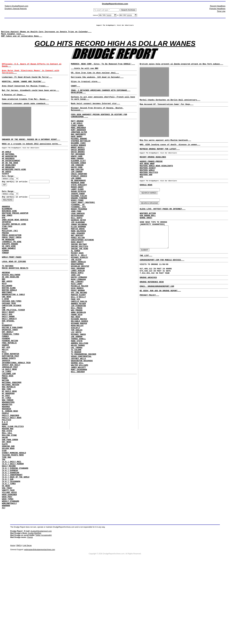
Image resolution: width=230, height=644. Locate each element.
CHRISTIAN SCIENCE (12, 344)
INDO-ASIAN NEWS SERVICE (15, 242)
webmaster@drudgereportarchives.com (40, 628)
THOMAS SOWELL (78, 394)
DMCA (19, 624)
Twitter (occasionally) (44, 614)
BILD (4, 317)
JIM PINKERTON (78, 355)
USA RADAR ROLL (148, 230)
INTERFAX (6, 245)
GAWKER (5, 391)
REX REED (75, 368)
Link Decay (27, 624)
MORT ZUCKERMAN (79, 431)
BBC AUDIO (7, 315)
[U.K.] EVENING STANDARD (15, 539)
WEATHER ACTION (148, 228)
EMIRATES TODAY (10, 373)
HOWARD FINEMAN (79, 226)
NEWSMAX (6, 465)
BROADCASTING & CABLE (13, 330)
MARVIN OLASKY (78, 342)
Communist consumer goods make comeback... (25, 115)
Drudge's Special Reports (16, 9)
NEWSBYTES (7, 462)
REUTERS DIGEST (148, 178)
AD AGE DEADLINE (10, 309)
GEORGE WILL (77, 424)
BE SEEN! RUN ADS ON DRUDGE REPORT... (160, 316)
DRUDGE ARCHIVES (148, 302)
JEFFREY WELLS (78, 418)
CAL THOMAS (77, 405)
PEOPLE (5, 473)
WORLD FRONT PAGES (12, 287)
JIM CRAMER (77, 194)
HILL (4, 399)
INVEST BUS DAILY (11, 415)
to (118, 16)
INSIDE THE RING (79, 286)
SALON (5, 502)
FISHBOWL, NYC (78, 236)
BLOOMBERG (7, 229)
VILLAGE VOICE (9, 568)
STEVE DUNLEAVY (79, 210)
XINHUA (5, 279)
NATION (5, 433)
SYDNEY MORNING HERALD (14, 520)
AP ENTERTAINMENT (11, 176)
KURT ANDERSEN (78, 144)
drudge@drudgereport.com (41, 610)
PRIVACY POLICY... (149, 321)
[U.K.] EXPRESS (10, 542)
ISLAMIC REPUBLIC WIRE (14, 248)
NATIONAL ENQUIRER (12, 436)
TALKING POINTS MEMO (13, 523)
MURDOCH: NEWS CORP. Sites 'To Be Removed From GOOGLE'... (103, 68)
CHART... (75, 94)
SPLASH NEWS (8, 515)
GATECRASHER (77, 247)
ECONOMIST (7, 367)
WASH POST (7, 573)
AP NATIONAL (8, 168)
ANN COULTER (77, 191)
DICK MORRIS (77, 334)
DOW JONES (7, 237)
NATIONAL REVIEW (10, 439)
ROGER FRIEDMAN (79, 239)
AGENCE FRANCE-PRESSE (151, 170)
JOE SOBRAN (77, 392)
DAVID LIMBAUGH (79, 321)
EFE (4, 240)
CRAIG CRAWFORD (79, 197)
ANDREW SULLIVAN (79, 400)
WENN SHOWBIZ (9, 277)
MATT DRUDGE (77, 133)
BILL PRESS (77, 358)
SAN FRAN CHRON (10, 505)
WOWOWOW (6, 584)
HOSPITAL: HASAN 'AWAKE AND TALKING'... (24, 89)
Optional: (96, 16)
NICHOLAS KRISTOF (80, 307)
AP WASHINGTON (9, 171)
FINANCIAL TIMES (10, 378)
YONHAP (5, 282)
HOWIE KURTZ (77, 315)
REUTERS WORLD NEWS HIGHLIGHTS (156, 175)
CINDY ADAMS (77, 139)
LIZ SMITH (76, 387)
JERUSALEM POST (10, 418)
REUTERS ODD (146, 186)
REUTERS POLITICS (149, 183)
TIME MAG (6, 526)
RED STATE (7, 494)
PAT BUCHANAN (78, 173)
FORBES (5, 381)
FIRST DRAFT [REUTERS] (83, 231)
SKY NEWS (6, 507)
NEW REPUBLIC (9, 441)
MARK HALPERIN (78, 265)
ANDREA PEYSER (78, 352)
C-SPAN (5, 336)
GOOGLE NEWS (146, 197)
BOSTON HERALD (9, 325)
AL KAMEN (75, 289)
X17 (4, 586)
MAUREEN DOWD (78, 207)
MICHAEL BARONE (79, 154)
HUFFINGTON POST (10, 404)
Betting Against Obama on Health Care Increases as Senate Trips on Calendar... (46, 34)
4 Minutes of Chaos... (14, 105)
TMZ (4, 528)
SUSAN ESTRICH (78, 218)
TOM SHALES (77, 384)
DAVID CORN (77, 189)
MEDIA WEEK (8, 428)
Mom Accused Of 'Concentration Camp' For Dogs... (167, 110)
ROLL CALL (7, 497)
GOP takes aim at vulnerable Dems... (22, 39)
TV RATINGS (8, 297)
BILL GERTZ (77, 249)
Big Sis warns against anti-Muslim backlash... (165, 147)
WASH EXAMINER (9, 571)
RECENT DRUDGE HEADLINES (153, 165)
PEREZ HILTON (78, 273)
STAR (4, 518)
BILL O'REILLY (78, 344)
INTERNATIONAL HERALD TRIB (16, 412)
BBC (4, 312)
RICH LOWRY (77, 329)
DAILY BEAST (8, 352)
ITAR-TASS (7, 250)
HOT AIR (6, 394)
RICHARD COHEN (78, 183)
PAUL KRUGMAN (78, 310)
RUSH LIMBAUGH (78, 323)
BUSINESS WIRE (9, 232)
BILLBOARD (7, 320)
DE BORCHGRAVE (78, 205)
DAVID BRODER (78, 168)
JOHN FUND (76, 241)
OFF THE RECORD (79, 339)
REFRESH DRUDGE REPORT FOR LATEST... (160, 156)
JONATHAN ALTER (79, 146)
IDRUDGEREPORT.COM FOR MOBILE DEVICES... (162, 281)
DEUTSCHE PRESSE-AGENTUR (15, 235)
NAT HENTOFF (77, 270)
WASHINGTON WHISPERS (82, 421)
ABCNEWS (6, 304)
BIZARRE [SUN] (78, 160)
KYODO (5, 253)
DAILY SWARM (8, 357)
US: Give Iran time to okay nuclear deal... (95, 78)
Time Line (221, 11)
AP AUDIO (6, 189)
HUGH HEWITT (77, 278)
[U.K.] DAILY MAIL (12, 531)
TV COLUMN (76, 408)
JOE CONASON (77, 186)
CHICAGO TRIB (9, 341)
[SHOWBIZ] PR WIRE (12, 269)
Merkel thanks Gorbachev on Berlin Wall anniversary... (170, 105)
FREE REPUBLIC (9, 388)
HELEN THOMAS (78, 402)
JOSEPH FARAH (78, 220)
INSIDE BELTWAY (79, 281)
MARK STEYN (77, 397)
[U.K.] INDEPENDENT (12, 547)
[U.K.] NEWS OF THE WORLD (16, 549)
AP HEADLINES (9, 181)
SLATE (5, 510)
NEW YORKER (8, 457)
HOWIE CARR (77, 175)
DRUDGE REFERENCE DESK (152, 306)
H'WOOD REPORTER (10, 402)
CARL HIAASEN (78, 268)
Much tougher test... (13, 36)
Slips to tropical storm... (86, 88)
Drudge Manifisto (35, 612)
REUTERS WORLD (147, 181)
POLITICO (6, 481)
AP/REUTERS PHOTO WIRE (14, 186)
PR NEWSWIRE (8, 266)
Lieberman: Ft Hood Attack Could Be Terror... (27, 84)
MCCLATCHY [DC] (10, 256)
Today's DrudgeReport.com (16, 6)
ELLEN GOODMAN (78, 260)
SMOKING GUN (8, 513)
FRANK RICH (77, 365)
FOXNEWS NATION (10, 386)
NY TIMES (6, 454)
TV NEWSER (76, 410)
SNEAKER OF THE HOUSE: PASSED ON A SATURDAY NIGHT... (31, 152)
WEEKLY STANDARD (10, 578)
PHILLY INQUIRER (10, 476)
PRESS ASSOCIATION (12, 261)
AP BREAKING (8, 184)
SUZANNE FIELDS (79, 223)
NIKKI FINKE (77, 228)
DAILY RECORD (9, 536)
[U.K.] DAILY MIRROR (13, 534)
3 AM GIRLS (77, 136)
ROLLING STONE (9, 499)
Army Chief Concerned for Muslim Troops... (25, 94)
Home (13, 624)
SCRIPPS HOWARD (10, 271)
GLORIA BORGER (78, 162)
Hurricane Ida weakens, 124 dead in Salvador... (97, 83)
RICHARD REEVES (79, 371)
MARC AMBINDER (78, 141)
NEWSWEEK (6, 468)
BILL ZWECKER (78, 434)
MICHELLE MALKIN (79, 331)
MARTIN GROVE (78, 263)
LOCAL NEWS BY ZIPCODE (14, 292)
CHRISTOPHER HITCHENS (82, 276)
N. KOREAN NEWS (10, 470)
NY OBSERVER (8, 449)
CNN (4, 346)
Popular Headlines (217, 9)
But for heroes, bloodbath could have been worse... (31, 99)
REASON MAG (8, 491)
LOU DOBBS (76, 202)
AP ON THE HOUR (10, 179)
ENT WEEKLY (8, 375)
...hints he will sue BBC (85, 73)
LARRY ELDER (77, 215)
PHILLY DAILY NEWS (12, 478)
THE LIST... (146, 276)
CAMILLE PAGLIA (79, 350)
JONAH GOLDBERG (79, 257)
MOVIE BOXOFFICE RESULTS (15, 299)
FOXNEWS (6, 383)
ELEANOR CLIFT (78, 181)
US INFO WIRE (9, 274)
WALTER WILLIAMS (79, 426)
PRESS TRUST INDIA (12, 264)
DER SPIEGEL (8, 362)
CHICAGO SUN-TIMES (12, 338)
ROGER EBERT (77, 212)
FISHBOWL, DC (78, 234)
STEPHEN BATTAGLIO (81, 157)
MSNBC (5, 431)
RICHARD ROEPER (79, 376)
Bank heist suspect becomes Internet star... (95, 113)
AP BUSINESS (8, 173)
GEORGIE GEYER (78, 252)
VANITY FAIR (8, 565)
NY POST (6, 452)
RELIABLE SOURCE (79, 373)
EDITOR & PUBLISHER (12, 370)
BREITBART (7, 328)
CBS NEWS (6, 333)
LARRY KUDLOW (78, 313)
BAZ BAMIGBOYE (78, 149)
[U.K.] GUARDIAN (10, 544)
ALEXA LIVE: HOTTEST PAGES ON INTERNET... (163, 223)
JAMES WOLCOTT (78, 429)
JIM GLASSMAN (78, 255)
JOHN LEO (75, 318)
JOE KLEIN (76, 299)
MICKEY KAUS (77, 292)
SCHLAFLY (75, 381)
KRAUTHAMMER (77, 305)
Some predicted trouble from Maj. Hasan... (25, 110)
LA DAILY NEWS (9, 420)
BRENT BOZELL (78, 165)
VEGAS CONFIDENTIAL (81, 416)
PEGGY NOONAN (78, 336)
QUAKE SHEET (146, 233)
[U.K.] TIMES (9, 557)
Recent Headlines (218, 6)
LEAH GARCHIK (78, 244)
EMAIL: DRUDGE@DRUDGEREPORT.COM (157, 311)
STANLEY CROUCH (79, 199)
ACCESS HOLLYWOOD (11, 307)
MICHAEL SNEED (78, 389)
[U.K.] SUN (8, 552)
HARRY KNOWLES (78, 302)
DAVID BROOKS (78, 170)
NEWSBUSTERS (8, 460)
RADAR (5, 486)
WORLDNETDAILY (9, 581)
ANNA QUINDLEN (78, 363)
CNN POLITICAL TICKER (13, 349)
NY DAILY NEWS (9, 447)
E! (3, 365)
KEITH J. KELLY (79, 294)
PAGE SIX (75, 347)
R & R (5, 483)
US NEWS (6, 560)
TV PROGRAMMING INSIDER (83, 413)
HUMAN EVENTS (9, 407)
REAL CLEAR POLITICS (13, 489)
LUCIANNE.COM (9, 425)
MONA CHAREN (77, 178)
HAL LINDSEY (77, 326)
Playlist (30, 616)
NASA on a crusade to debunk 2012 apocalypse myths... (32, 156)
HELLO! (5, 396)
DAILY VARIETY (9, 359)
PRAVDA (5, 258)
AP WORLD (6, 165)
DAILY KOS (7, 354)
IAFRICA (6, 410)
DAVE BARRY (77, 152)
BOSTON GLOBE (9, 323)
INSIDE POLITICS (79, 284)
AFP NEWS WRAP (147, 173)
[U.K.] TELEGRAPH (11, 555)
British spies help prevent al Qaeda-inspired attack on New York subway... (181, 68)
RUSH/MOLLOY (77, 379)
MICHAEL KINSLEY (79, 297)
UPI (141, 189)
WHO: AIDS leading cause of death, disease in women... (170, 151)
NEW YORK (6, 444)
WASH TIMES (8, 576)
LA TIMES (6, 423)
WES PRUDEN (77, 360)
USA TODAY (7, 563)
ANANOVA (6, 227)
